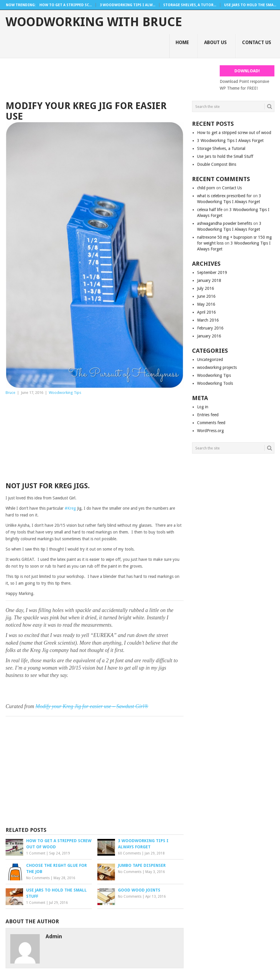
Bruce (10, 393)
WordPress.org (210, 431)
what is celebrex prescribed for (224, 196)
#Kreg (70, 508)
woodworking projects (217, 367)
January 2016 (209, 336)
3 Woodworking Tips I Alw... (127, 5)
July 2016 (206, 288)
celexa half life (210, 210)
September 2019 (212, 272)
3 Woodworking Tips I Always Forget (230, 141)
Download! (247, 71)
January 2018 (209, 280)
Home (182, 42)
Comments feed (211, 423)
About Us (215, 42)
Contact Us (257, 42)
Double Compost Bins (217, 164)
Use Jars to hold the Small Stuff (225, 156)
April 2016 (206, 312)
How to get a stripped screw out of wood (234, 133)
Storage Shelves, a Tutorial (221, 148)
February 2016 (210, 328)
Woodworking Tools (215, 383)
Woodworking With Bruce (94, 22)
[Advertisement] (113, 78)
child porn (206, 188)
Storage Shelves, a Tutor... (190, 5)
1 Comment (36, 853)
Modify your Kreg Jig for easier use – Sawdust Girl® (92, 706)
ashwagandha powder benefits (225, 223)
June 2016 (206, 296)
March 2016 (208, 320)
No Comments (38, 878)
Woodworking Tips (65, 393)
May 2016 (206, 304)
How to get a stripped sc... (66, 5)
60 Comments (129, 853)
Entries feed (208, 415)
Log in (203, 407)
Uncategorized (210, 359)
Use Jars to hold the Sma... (250, 5)
